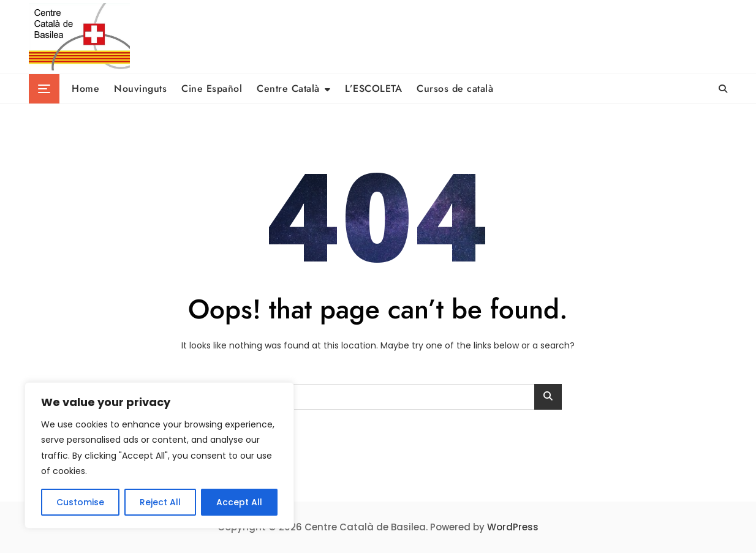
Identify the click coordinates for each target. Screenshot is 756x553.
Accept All (239, 502)
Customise (80, 502)
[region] (159, 455)
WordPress (513, 527)
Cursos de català (455, 88)
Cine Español (212, 88)
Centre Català (288, 88)
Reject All (160, 502)
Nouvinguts (140, 88)
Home (85, 88)
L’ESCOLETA (373, 88)
